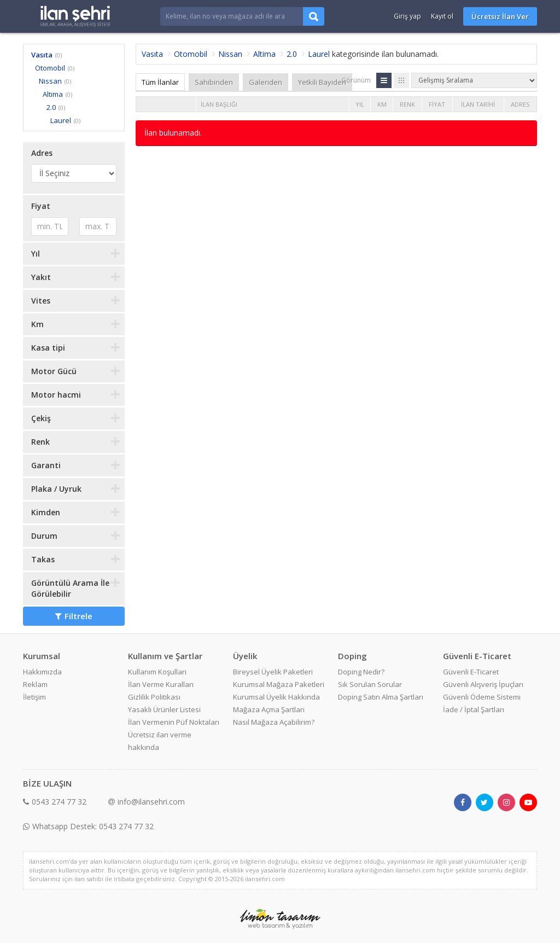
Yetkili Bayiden (322, 82)
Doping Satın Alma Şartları (381, 697)
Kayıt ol (442, 16)
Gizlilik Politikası (154, 697)
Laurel (61, 120)
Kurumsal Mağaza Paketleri (279, 684)
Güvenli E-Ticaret (471, 672)
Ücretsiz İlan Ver (500, 16)
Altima (53, 94)
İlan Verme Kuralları (161, 684)
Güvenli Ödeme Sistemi (482, 697)
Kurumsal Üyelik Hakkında (276, 697)
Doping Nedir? (361, 672)
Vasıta (42, 55)
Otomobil (50, 68)
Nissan (50, 81)
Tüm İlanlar (160, 82)
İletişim (34, 697)
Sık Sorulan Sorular (370, 684)
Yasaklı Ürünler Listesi (164, 709)
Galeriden (266, 82)
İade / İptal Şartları (474, 709)
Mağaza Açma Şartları (269, 709)
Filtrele (74, 616)
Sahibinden (214, 82)
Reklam (35, 684)
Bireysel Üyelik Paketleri (273, 672)
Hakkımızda (42, 672)
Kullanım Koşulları (157, 672)
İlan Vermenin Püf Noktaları (174, 722)
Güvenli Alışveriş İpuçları (483, 684)
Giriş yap (407, 16)
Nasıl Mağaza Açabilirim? (274, 722)
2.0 (51, 107)
